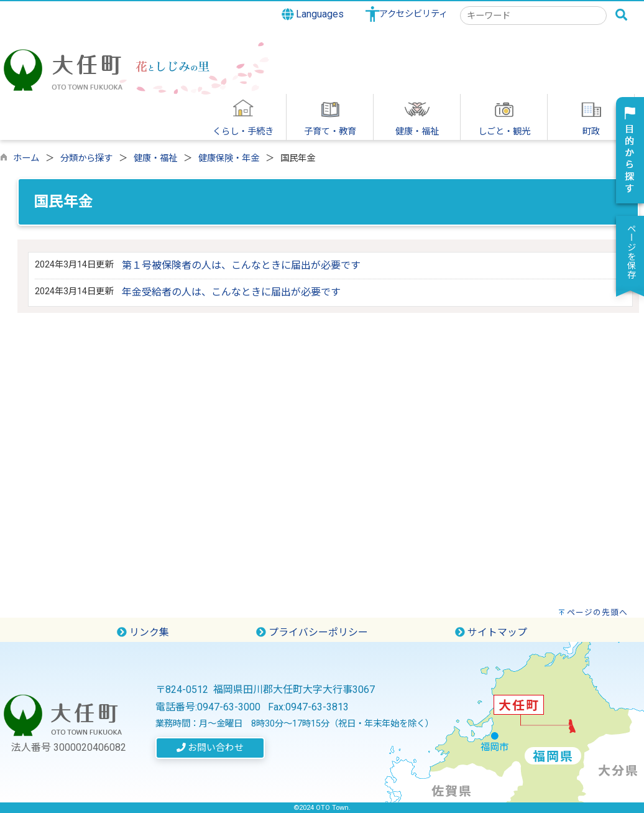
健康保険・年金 (229, 158)
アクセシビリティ (413, 14)
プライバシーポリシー (312, 632)
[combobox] (533, 16)
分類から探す (86, 158)
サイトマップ (491, 632)
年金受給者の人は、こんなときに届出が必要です (231, 292)
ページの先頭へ (597, 612)
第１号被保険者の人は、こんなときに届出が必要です (241, 265)
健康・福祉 (155, 158)
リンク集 (143, 632)
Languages (313, 14)
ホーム (26, 158)
